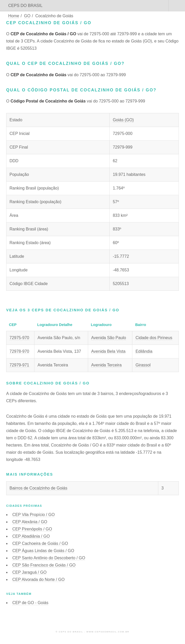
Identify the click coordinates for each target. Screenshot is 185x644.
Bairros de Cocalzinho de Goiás (38, 488)
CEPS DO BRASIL (25, 6)
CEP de (30, 603)
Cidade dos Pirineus (154, 338)
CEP (34, 515)
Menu (177, 6)
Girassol (143, 365)
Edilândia (144, 351)
